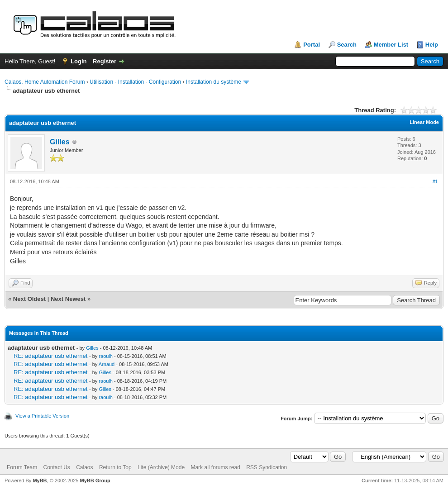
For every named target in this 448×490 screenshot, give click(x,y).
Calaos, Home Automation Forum (45, 82)
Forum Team (22, 467)
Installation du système (214, 82)
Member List (391, 45)
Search (347, 45)
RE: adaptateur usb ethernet (50, 356)
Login (79, 61)
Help (432, 45)
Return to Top (115, 467)
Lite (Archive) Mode (161, 467)
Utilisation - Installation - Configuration (135, 82)
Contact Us (56, 467)
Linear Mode (424, 122)
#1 (435, 181)
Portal (312, 45)
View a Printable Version (42, 416)
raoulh (106, 356)
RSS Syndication (267, 467)
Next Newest (68, 299)
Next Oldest (29, 299)
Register (105, 61)
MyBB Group (95, 480)
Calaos (84, 467)
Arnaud (107, 364)
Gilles (60, 142)
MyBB (40, 480)
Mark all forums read (215, 467)
